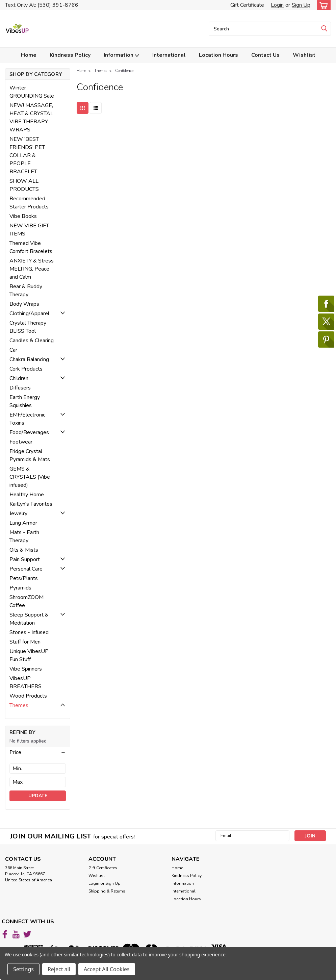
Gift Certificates (103, 868)
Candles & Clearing (32, 341)
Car (13, 350)
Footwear (21, 442)
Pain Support (25, 559)
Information (121, 55)
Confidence (124, 71)
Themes (19, 705)
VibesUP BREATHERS (25, 682)
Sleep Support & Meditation (29, 619)
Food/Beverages (29, 432)
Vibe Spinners (26, 669)
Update (38, 796)
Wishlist (304, 55)
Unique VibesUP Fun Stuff (29, 655)
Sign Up (301, 5)
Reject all (59, 969)
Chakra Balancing (29, 359)
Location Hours (218, 55)
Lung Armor (23, 523)
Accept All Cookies (107, 969)
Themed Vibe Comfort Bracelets (31, 247)
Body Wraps (24, 304)
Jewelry (18, 513)
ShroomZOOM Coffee (27, 601)
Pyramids (20, 588)
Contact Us (265, 55)
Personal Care (26, 569)
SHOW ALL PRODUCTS (24, 185)
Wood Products (28, 696)
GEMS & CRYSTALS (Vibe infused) (30, 477)
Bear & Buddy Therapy (26, 291)
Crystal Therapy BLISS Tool (28, 327)
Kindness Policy (70, 55)
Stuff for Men (25, 642)
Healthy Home (27, 495)
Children (19, 378)
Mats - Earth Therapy (24, 536)
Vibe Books (23, 216)
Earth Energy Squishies (25, 401)
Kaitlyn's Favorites (31, 504)
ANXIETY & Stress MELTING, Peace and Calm (32, 269)
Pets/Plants (24, 578)
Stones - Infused (29, 632)
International (169, 55)
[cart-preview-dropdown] (322, 5)
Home (29, 55)
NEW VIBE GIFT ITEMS (29, 230)
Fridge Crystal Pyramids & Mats (30, 455)
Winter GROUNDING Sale (32, 92)
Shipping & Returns (107, 891)
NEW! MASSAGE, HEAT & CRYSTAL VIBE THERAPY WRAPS (31, 118)
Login (277, 5)
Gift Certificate (247, 5)
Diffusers (20, 388)
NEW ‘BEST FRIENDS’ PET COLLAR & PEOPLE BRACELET (27, 155)
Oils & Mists (24, 550)
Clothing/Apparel (29, 313)
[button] (38, 752)
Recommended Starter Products (29, 203)
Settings (23, 969)
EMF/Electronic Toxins (27, 419)
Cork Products (26, 369)
